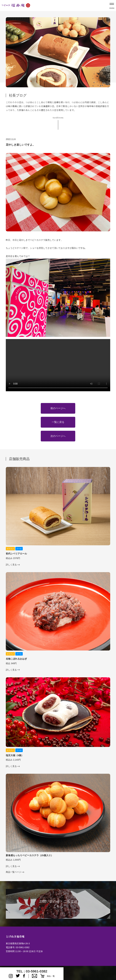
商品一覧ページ (13, 872)
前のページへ (58, 408)
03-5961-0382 (23, 947)
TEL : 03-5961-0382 (32, 971)
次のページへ (58, 436)
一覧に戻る (58, 422)
